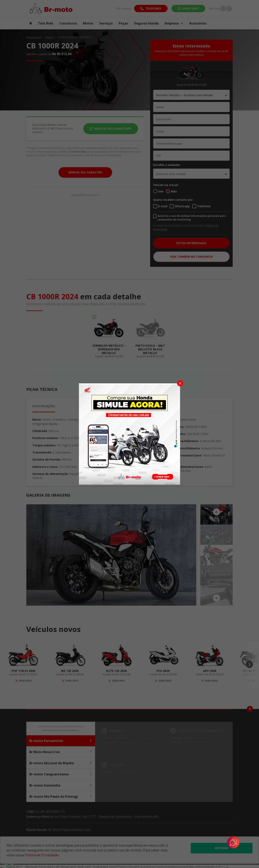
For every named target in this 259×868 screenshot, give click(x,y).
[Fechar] (180, 383)
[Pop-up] (129, 434)
